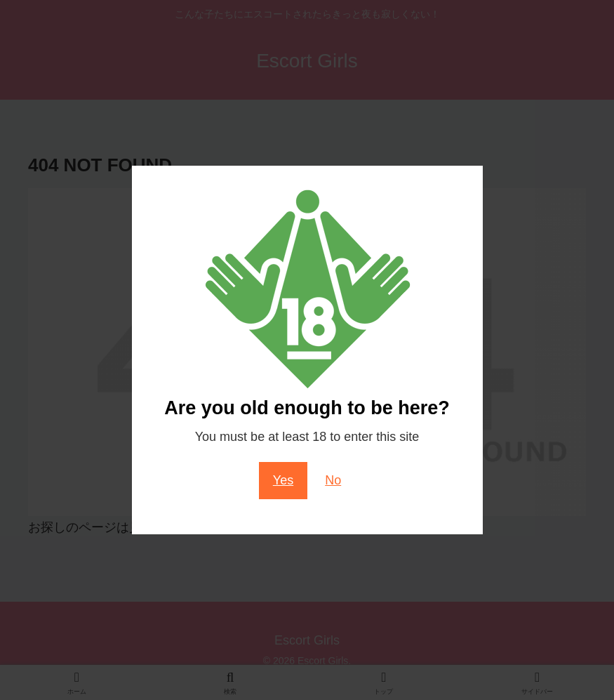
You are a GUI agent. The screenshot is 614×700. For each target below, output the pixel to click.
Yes (283, 480)
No (333, 480)
